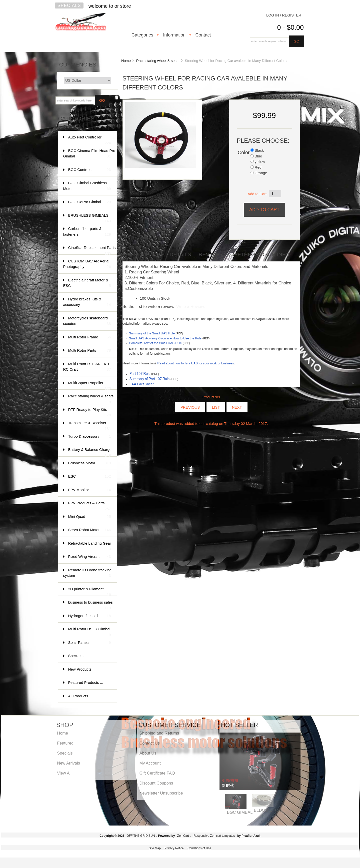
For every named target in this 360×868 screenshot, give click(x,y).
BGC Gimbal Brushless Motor (87, 186)
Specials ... (77, 656)
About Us (148, 753)
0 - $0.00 (290, 27)
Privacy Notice (174, 848)
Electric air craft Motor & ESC (87, 283)
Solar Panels (90, 643)
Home (126, 61)
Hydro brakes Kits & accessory (87, 302)
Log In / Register (284, 15)
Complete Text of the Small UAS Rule (155, 343)
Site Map (155, 848)
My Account (150, 763)
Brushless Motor (90, 463)
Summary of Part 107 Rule (150, 379)
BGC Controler (90, 170)
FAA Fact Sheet (142, 384)
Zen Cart (183, 836)
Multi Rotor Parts (90, 351)
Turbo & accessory (90, 436)
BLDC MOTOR (267, 810)
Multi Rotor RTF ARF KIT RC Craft (87, 367)
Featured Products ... (86, 682)
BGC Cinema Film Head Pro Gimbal (89, 154)
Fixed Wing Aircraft (90, 557)
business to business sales (90, 605)
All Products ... (80, 696)
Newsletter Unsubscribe (161, 793)
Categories (142, 35)
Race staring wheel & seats (158, 61)
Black (259, 150)
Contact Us (149, 743)
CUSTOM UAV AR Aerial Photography (87, 264)
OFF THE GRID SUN (141, 836)
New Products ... (82, 669)
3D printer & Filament (90, 591)
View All (64, 773)
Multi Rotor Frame (90, 337)
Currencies (78, 65)
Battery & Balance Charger (90, 452)
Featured (65, 743)
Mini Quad (90, 517)
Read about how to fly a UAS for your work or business (195, 364)
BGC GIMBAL (240, 812)
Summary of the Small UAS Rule (152, 334)
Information (174, 35)
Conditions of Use (199, 848)
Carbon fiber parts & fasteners (87, 232)
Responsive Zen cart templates (214, 836)
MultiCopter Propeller (90, 385)
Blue (258, 156)
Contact (203, 35)
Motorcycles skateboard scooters (87, 321)
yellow (260, 162)
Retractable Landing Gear (90, 546)
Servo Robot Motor (90, 530)
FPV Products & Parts (90, 505)
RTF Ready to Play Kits (90, 412)
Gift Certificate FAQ (157, 773)
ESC (90, 476)
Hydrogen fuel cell (90, 616)
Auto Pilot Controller (90, 140)
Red (258, 167)
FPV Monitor (90, 490)
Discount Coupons (156, 783)
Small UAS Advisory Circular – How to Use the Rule (165, 339)
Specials (69, 5)
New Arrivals (68, 763)
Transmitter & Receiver (90, 425)
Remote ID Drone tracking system (87, 573)
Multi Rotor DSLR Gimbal (90, 631)
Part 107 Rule (140, 374)
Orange (261, 173)
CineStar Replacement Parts (92, 250)
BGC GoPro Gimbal (90, 202)
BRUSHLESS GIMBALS (90, 218)
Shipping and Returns (159, 733)
